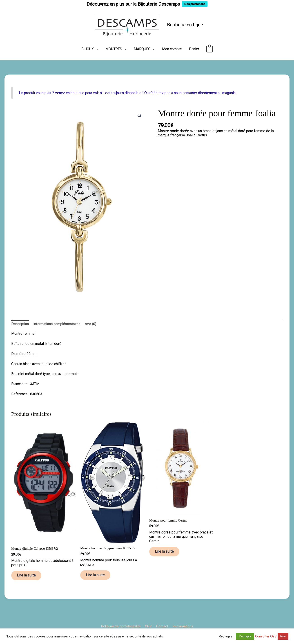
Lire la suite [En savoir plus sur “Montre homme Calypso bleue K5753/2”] (98, 585)
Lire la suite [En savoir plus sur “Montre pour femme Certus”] (167, 562)
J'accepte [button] (245, 636)
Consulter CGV (266, 636)
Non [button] (283, 636)
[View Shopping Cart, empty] (210, 58)
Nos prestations (195, 4)
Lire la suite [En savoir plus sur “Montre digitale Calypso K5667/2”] (29, 585)
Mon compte (172, 58)
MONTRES (114, 58)
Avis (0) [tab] (93, 333)
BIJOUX (88, 58)
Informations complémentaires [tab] (58, 333)
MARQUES (142, 58)
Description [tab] (20, 333)
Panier (194, 58)
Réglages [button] (226, 636)
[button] (139, 124)
